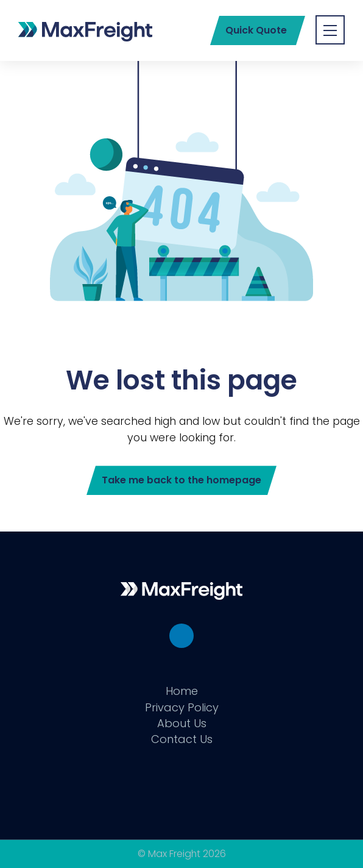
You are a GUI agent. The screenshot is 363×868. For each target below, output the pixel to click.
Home (182, 691)
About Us (182, 723)
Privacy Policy (182, 707)
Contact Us (182, 739)
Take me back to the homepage (181, 480)
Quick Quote (256, 30)
